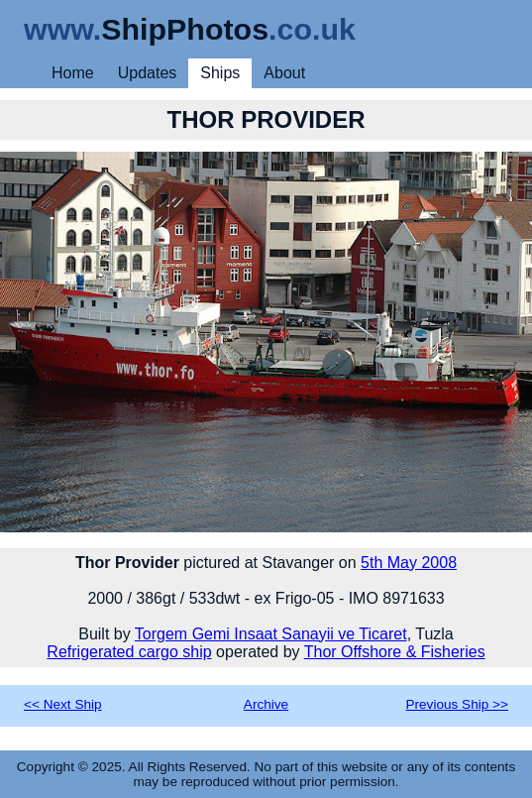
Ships (220, 73)
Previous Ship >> (457, 704)
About (284, 73)
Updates (148, 73)
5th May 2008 (409, 563)
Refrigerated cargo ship (129, 652)
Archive (266, 704)
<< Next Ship (63, 704)
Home (73, 73)
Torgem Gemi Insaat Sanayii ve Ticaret (271, 634)
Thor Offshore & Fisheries (395, 652)
